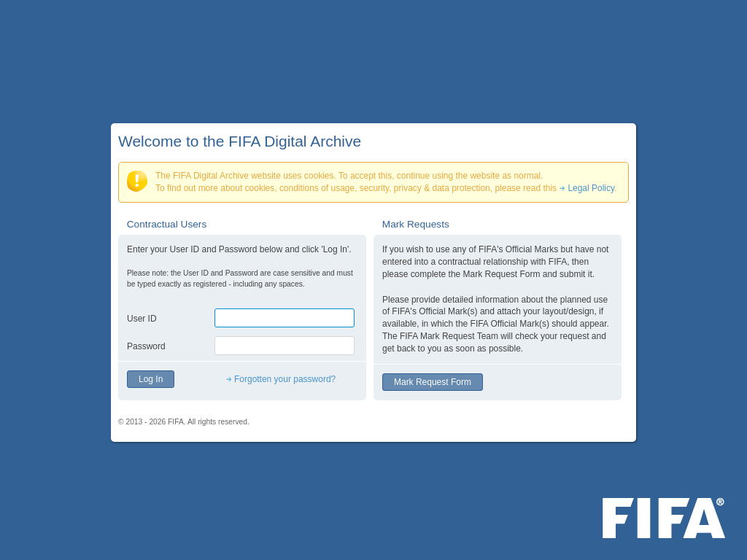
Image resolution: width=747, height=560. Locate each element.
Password (146, 346)
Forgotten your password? (285, 379)
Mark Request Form (433, 382)
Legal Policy (591, 188)
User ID (142, 319)
